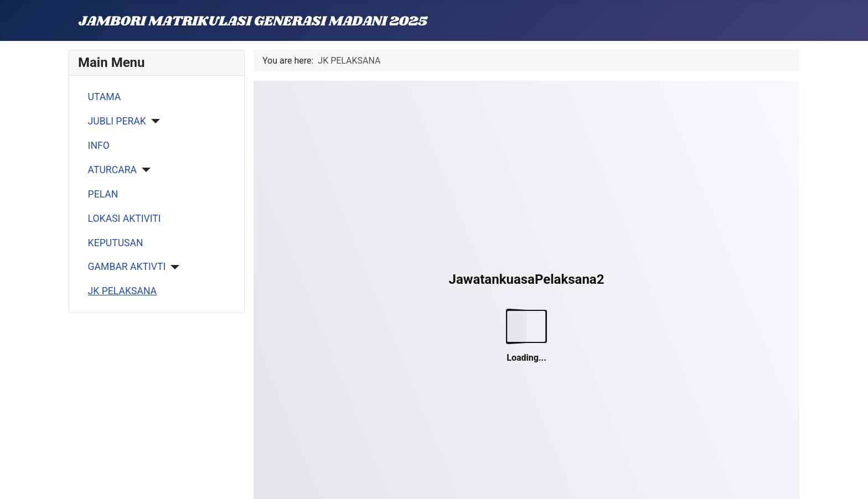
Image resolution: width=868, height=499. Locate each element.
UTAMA (105, 97)
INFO (99, 145)
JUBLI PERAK (117, 121)
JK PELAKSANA (122, 291)
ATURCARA (112, 170)
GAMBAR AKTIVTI (127, 267)
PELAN (103, 194)
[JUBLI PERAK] (153, 121)
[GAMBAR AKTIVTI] (172, 267)
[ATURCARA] (144, 170)
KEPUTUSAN (116, 243)
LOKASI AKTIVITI (125, 219)
